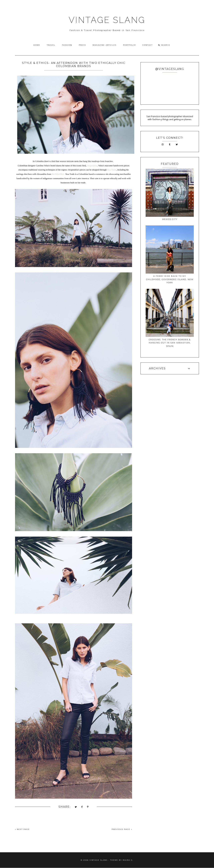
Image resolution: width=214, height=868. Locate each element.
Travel (51, 45)
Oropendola (92, 166)
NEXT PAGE (22, 829)
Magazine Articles (104, 45)
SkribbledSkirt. (58, 174)
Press (82, 45)
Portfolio (129, 45)
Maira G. (128, 860)
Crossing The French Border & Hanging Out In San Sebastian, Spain (170, 343)
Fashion (67, 45)
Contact (148, 45)
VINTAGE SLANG (107, 20)
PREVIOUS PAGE (122, 829)
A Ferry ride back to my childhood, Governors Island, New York (170, 279)
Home (37, 45)
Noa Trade (112, 170)
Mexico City (170, 219)
